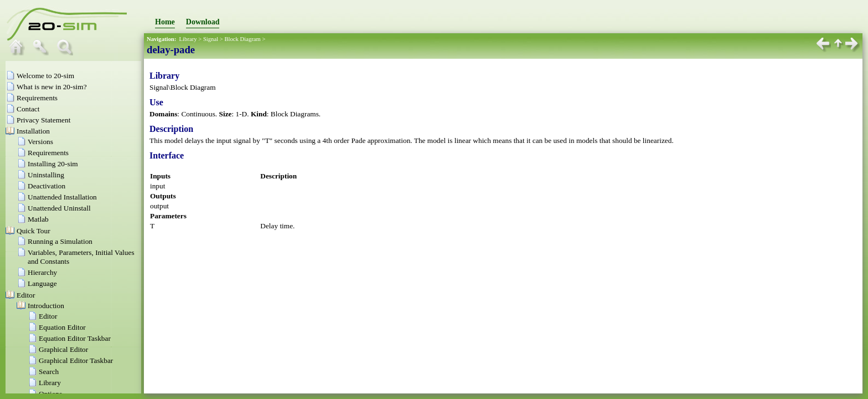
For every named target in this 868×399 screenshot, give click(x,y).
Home (165, 22)
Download (203, 22)
